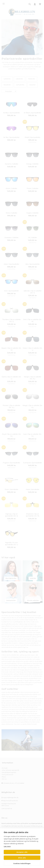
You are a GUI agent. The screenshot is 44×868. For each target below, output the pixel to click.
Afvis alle (22, 858)
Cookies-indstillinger (22, 863)
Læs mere (7, 846)
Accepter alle (22, 852)
